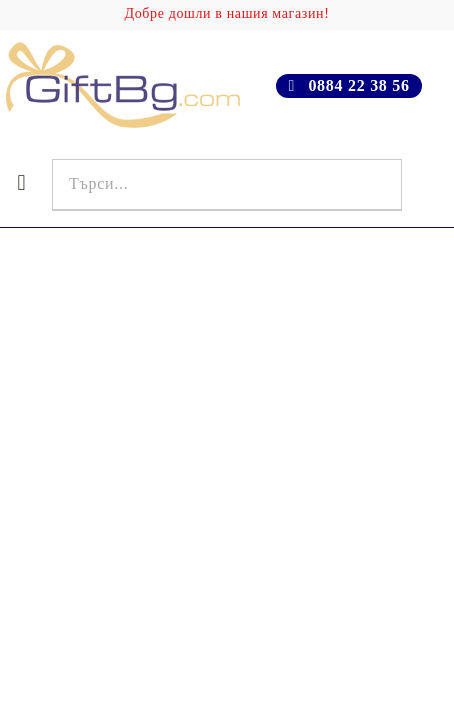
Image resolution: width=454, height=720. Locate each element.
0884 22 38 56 (358, 85)
